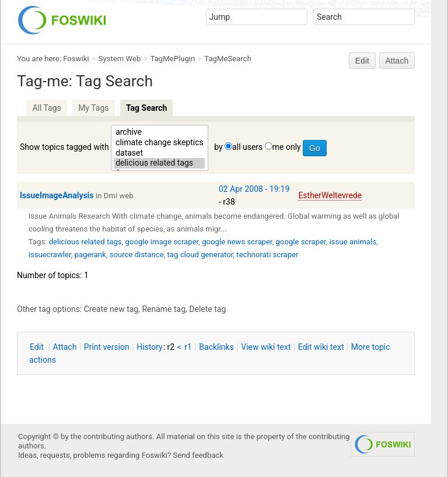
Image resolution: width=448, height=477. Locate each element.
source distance (137, 255)
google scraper (300, 242)
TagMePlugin (173, 59)
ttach (65, 347)
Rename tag (164, 309)
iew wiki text (266, 347)
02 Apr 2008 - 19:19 (254, 189)
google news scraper (237, 242)
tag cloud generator (200, 255)
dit (38, 347)
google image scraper (162, 242)
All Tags (46, 108)
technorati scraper (267, 255)
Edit (362, 61)
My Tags (93, 108)
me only (287, 147)
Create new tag (111, 309)
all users (247, 147)
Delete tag (207, 309)
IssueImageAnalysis (57, 195)
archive (160, 132)
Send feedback (199, 455)
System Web (120, 59)
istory (150, 347)
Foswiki (76, 59)
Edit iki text (321, 347)
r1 (188, 347)
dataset (160, 153)
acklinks (216, 347)
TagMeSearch (228, 59)
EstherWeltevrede (330, 195)
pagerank (90, 255)
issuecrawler (50, 255)
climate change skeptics (160, 143)
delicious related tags (160, 163)
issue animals (353, 242)
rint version (107, 347)
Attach (397, 61)
